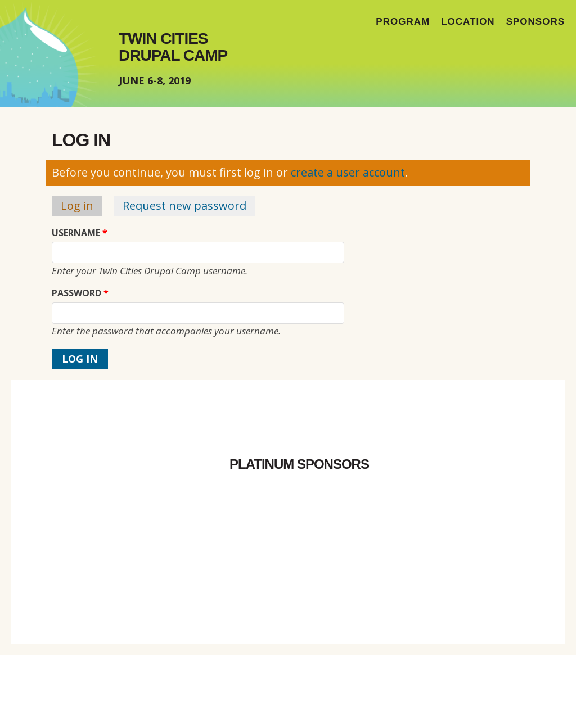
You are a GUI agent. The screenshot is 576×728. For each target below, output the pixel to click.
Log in (82, 205)
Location (468, 22)
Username (80, 233)
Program (403, 22)
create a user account (348, 172)
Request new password (184, 205)
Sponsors (535, 22)
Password (80, 293)
